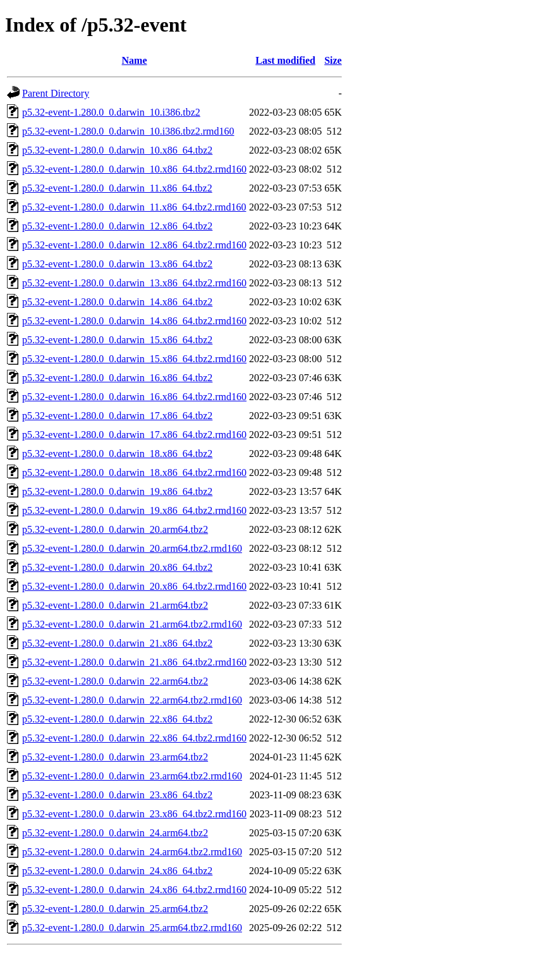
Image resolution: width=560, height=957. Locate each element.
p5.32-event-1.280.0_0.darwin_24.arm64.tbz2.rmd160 (132, 852)
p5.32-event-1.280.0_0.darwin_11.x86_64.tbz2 (117, 188)
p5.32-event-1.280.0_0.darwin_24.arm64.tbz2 (115, 833)
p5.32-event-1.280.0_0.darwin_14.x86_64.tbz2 (117, 302)
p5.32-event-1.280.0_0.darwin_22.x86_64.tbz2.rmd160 (134, 738)
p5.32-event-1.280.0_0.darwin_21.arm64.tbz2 (115, 605)
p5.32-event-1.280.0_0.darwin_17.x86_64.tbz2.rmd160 (134, 435)
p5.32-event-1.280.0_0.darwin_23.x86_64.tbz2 (117, 795)
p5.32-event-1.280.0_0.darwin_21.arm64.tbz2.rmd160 (132, 624)
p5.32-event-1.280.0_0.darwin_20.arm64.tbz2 (115, 529)
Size (333, 60)
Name (135, 60)
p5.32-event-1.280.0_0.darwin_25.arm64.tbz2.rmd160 (132, 928)
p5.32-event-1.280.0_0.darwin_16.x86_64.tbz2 (117, 378)
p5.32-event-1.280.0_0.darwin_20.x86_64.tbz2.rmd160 (134, 586)
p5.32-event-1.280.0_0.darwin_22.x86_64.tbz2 (117, 719)
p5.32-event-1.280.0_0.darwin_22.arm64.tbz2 (115, 681)
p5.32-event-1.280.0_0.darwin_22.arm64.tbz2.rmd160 (132, 700)
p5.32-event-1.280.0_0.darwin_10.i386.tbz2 (111, 112)
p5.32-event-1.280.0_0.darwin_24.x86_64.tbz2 (117, 871)
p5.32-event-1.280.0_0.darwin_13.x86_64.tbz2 (117, 264)
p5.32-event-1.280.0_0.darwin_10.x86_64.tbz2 (117, 150)
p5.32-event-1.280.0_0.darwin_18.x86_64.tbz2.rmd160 (134, 472)
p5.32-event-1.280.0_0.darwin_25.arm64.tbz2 (115, 909)
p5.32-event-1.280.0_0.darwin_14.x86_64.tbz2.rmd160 (134, 321)
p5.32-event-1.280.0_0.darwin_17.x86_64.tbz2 (117, 416)
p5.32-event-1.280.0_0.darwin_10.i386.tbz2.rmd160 (128, 131)
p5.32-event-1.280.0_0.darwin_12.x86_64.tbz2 (117, 226)
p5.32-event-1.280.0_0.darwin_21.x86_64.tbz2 (117, 643)
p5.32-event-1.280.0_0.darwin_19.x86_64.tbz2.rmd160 (134, 510)
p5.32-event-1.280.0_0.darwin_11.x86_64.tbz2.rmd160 (134, 207)
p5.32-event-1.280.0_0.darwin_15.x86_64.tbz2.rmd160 (134, 359)
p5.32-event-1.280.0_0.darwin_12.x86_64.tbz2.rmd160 (134, 245)
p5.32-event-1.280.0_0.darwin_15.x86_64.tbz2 (117, 340)
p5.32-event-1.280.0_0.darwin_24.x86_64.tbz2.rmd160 (134, 890)
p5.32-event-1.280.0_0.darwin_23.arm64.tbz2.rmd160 (132, 776)
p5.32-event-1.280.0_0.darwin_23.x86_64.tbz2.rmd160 (134, 814)
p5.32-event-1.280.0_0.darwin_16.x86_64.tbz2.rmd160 (134, 397)
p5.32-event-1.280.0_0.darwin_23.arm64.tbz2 (115, 757)
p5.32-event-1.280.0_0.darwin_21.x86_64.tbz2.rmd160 (134, 662)
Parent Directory (56, 93)
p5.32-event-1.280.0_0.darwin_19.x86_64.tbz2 (117, 491)
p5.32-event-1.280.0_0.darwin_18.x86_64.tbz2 (117, 454)
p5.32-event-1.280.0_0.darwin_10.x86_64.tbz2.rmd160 (134, 169)
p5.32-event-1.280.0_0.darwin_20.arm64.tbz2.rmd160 (132, 548)
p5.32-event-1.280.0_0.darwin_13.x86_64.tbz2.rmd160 (134, 283)
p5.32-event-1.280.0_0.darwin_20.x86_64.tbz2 (117, 567)
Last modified (285, 60)
